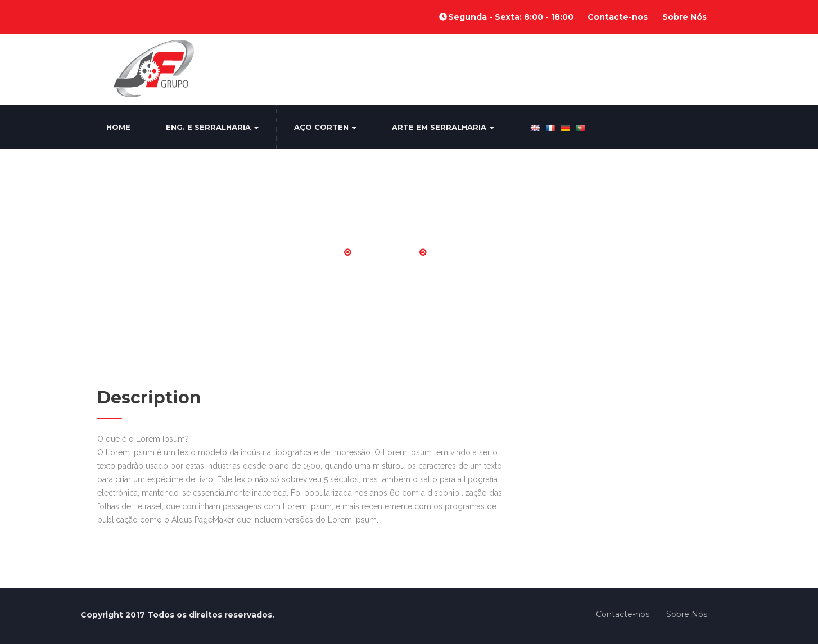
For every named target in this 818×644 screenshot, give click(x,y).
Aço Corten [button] (325, 127)
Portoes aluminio (472, 252)
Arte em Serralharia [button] (443, 127)
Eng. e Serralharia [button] (212, 127)
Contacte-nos (618, 17)
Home (118, 127)
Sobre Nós (684, 17)
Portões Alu (385, 252)
